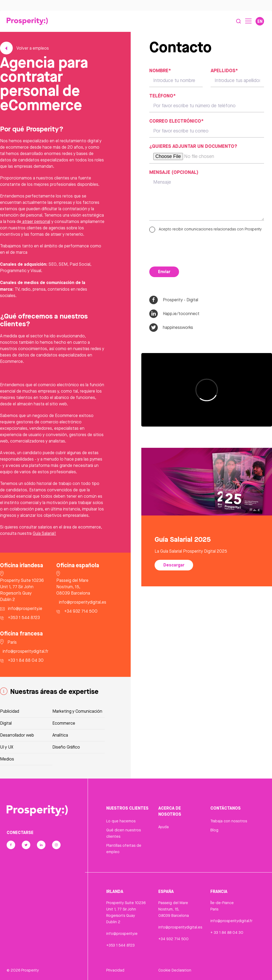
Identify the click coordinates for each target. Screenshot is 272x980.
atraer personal (36, 222)
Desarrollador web (17, 735)
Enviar (164, 272)
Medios (7, 759)
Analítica (60, 735)
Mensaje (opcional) (174, 172)
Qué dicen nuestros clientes (124, 833)
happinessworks (171, 328)
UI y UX (7, 747)
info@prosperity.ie (122, 934)
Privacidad (115, 970)
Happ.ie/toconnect (174, 314)
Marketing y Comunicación (77, 711)
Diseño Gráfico (66, 747)
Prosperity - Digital (174, 300)
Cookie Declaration (175, 970)
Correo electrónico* (176, 121)
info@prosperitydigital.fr (231, 921)
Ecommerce (64, 723)
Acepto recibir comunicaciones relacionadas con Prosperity (205, 229)
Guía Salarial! (44, 533)
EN (260, 21)
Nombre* (160, 70)
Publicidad (10, 711)
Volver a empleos (24, 48)
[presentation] (190, 248)
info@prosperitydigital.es (180, 927)
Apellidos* (224, 70)
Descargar (174, 565)
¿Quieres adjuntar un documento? (193, 146)
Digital (6, 723)
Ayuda (163, 827)
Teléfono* (162, 96)
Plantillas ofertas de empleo (124, 849)
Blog (214, 830)
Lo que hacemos (121, 821)
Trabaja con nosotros (229, 821)
